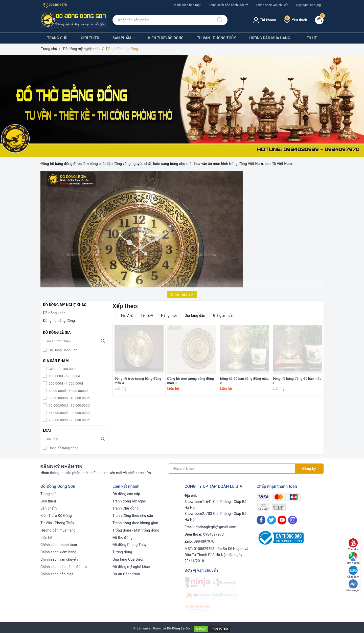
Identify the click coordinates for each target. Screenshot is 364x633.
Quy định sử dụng (309, 5)
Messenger (353, 586)
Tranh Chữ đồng (126, 508)
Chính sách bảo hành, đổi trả (229, 5)
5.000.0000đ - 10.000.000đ (69, 398)
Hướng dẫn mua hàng (270, 38)
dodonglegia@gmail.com (216, 527)
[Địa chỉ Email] (232, 469)
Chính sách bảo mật (187, 5)
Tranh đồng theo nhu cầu (133, 516)
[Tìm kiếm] (220, 20)
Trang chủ (57, 38)
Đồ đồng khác (54, 313)
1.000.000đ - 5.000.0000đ (68, 391)
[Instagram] (293, 520)
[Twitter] (272, 520)
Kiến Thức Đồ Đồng (166, 38)
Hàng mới (166, 315)
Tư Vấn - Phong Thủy (216, 38)
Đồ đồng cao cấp (126, 494)
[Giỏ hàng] (319, 20)
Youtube (353, 545)
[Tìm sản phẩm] (162, 20)
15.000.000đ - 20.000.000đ (69, 413)
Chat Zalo (353, 572)
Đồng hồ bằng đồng (59, 321)
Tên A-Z (124, 315)
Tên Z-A (144, 315)
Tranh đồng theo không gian (135, 523)
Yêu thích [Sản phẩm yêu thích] (295, 20)
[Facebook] (261, 520)
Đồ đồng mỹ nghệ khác (131, 567)
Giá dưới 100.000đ (62, 369)
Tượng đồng (122, 552)
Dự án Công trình (126, 574)
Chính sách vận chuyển (272, 5)
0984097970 (55, 5)
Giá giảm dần (221, 315)
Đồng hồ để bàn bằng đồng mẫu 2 (244, 381)
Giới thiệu (90, 38)
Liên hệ (310, 38)
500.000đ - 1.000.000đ (65, 383)
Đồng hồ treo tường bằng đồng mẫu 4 (138, 381)
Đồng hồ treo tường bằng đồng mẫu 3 (191, 381)
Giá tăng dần (192, 315)
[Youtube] (282, 520)
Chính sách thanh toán (59, 545)
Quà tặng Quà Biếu (128, 559)
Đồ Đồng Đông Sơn (63, 350)
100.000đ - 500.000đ (64, 376)
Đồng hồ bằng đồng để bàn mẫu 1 (297, 381)
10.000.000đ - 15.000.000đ (69, 405)
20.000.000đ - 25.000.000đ (69, 420)
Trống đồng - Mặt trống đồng (136, 530)
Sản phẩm (124, 38)
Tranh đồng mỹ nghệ (129, 501)
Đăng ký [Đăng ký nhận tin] (309, 469)
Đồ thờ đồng (122, 538)
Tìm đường (353, 558)
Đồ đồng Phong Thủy (130, 545)
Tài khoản (264, 20)
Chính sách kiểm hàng (58, 552)
